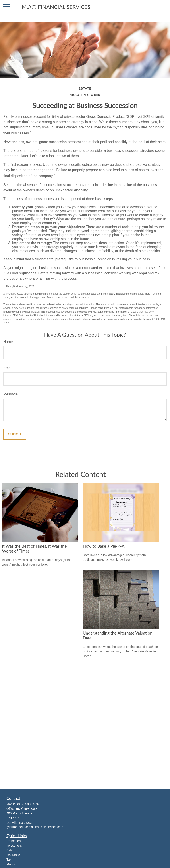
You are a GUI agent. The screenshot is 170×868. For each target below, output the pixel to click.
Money (11, 864)
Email (8, 368)
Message (11, 394)
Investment (14, 846)
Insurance (13, 855)
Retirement (14, 841)
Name (8, 342)
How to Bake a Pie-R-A (104, 546)
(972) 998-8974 (28, 804)
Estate (11, 850)
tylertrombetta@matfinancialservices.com (35, 827)
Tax (9, 860)
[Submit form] (15, 434)
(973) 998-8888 (27, 809)
